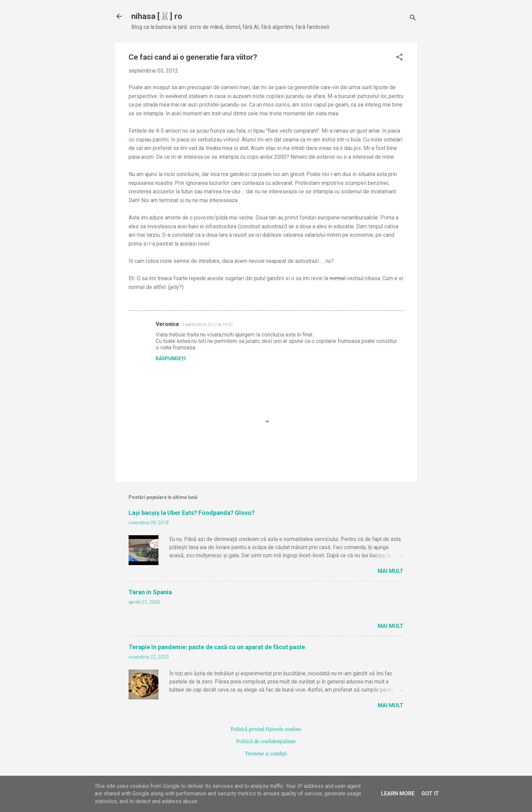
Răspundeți (171, 359)
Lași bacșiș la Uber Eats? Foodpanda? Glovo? (192, 513)
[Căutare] (413, 18)
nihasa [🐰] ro (157, 16)
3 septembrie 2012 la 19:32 (207, 324)
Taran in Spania (150, 592)
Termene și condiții (266, 753)
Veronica (167, 324)
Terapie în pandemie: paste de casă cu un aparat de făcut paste (217, 647)
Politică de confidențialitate (266, 741)
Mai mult (391, 571)
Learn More (398, 794)
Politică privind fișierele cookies (266, 729)
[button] (399, 58)
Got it (430, 794)
